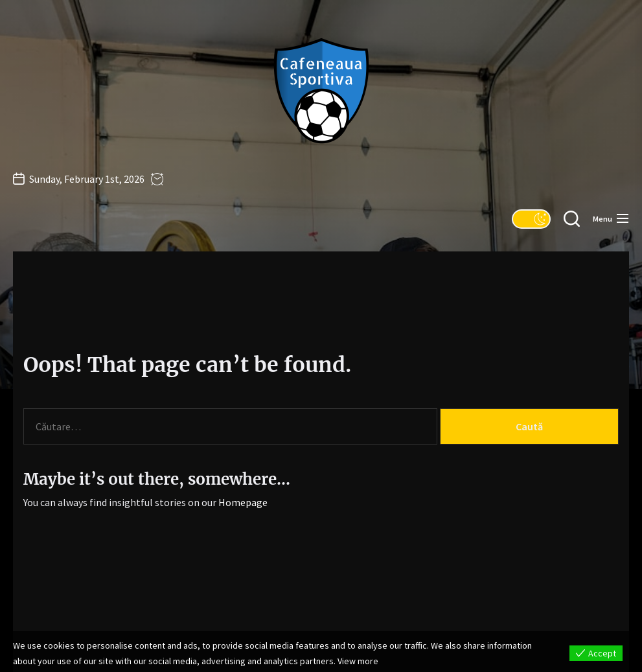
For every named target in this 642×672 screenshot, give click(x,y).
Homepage (243, 502)
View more (358, 661)
